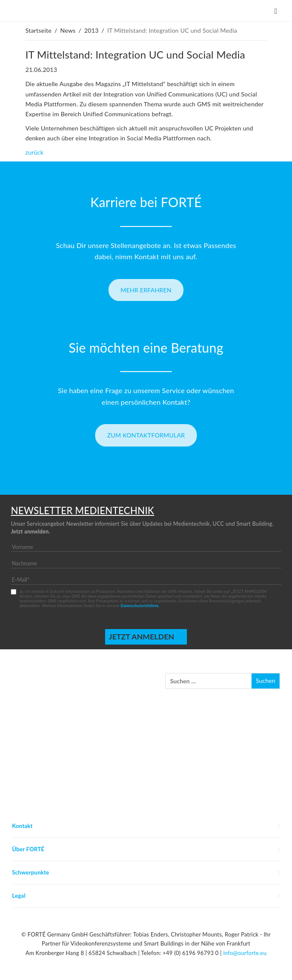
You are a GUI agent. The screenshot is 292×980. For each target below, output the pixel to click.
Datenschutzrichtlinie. (140, 606)
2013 (92, 30)
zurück (34, 152)
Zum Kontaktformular (146, 435)
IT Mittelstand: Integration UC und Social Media (135, 54)
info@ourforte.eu (245, 953)
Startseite (39, 30)
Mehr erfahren (146, 290)
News (68, 30)
